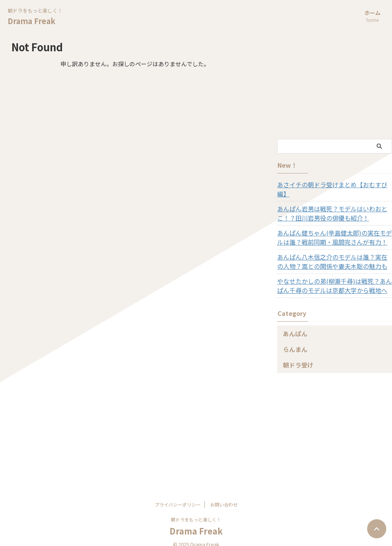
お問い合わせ (224, 495)
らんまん (293, 340)
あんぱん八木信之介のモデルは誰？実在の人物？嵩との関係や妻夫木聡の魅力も (331, 252)
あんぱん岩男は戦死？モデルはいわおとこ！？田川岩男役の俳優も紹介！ (333, 204)
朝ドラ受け (295, 356)
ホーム (372, 17)
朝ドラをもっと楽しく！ (196, 510)
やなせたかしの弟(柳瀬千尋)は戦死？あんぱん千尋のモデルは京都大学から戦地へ (333, 276)
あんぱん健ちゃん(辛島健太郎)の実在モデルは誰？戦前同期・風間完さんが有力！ (333, 228)
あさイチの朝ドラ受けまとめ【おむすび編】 (331, 185)
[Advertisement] (335, 87)
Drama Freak (32, 21)
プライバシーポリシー (178, 495)
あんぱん (293, 324)
